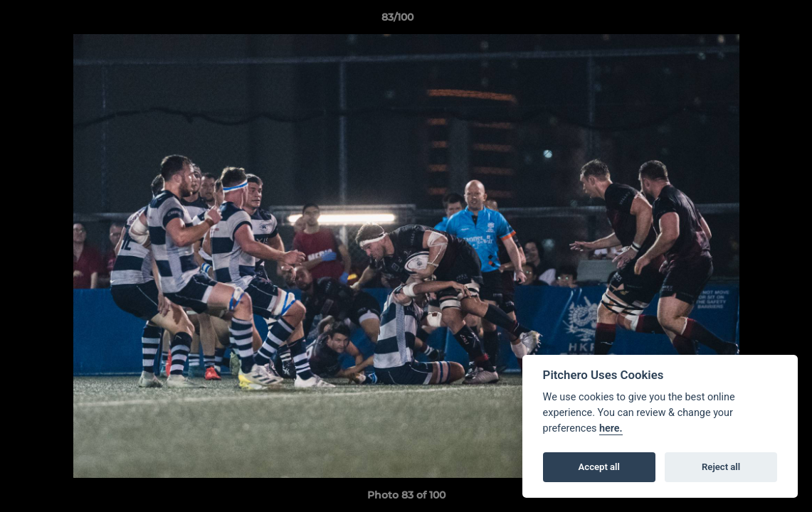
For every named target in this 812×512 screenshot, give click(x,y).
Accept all (599, 467)
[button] (752, 21)
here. (611, 428)
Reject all (721, 467)
